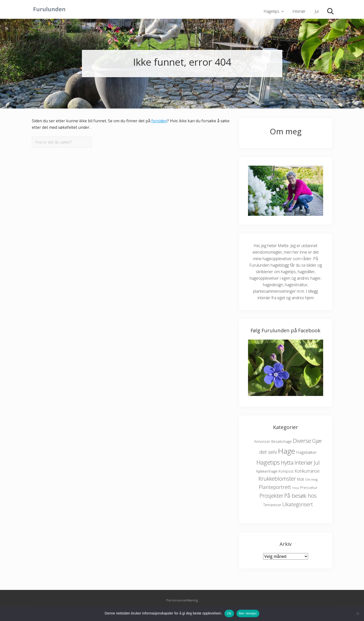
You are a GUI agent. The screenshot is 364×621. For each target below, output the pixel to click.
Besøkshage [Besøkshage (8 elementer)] (282, 441)
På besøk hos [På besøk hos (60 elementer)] (300, 496)
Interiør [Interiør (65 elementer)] (304, 462)
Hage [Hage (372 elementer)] (287, 451)
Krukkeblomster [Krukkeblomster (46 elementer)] (277, 479)
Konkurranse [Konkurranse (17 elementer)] (307, 471)
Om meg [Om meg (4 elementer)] (311, 480)
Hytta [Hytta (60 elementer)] (287, 462)
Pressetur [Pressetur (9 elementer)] (309, 487)
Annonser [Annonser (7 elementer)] (262, 441)
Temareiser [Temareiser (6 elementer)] (272, 505)
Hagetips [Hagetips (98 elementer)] (268, 462)
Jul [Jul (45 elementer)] (317, 462)
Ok (229, 613)
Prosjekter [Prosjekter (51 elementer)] (271, 496)
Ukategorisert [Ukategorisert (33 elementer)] (298, 504)
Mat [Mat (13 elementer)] (300, 479)
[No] (358, 613)
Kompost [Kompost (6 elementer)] (286, 471)
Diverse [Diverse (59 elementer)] (302, 441)
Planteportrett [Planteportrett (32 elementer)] (275, 487)
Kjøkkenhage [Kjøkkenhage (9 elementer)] (267, 471)
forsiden (159, 121)
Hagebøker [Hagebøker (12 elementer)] (306, 452)
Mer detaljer (248, 613)
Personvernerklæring (182, 600)
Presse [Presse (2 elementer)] (296, 488)
